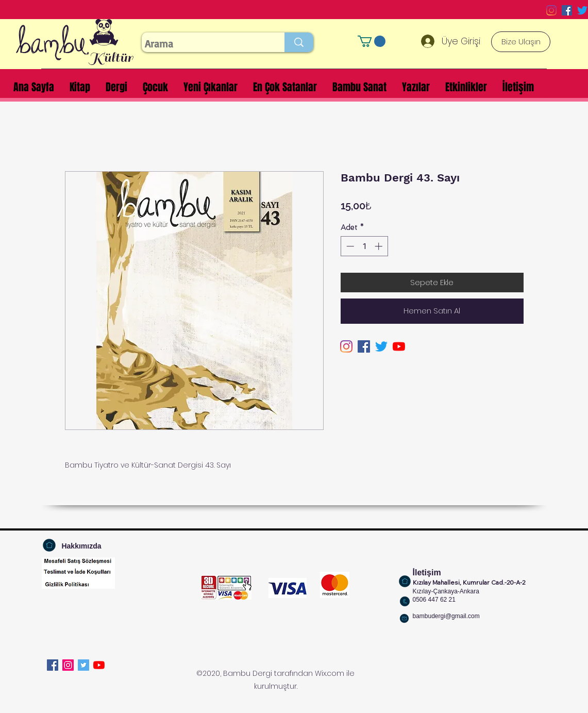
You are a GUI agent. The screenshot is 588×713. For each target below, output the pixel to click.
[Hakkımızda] (82, 546)
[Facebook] (53, 665)
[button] (372, 41)
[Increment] (380, 246)
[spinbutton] (364, 246)
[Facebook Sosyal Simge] (567, 10)
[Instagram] (551, 10)
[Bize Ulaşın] (521, 42)
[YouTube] (399, 346)
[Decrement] (349, 246)
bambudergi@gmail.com (446, 616)
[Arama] (204, 44)
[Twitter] (582, 10)
